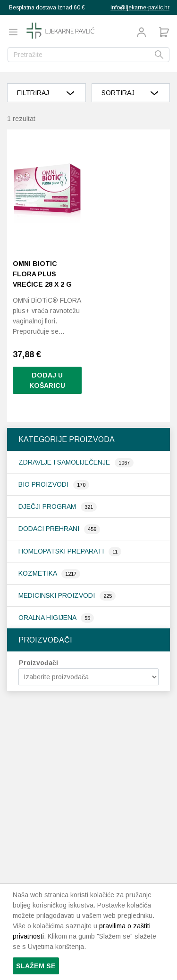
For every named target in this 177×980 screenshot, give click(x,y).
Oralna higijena (48, 618)
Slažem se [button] (36, 966)
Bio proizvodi (44, 484)
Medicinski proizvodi (58, 595)
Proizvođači (38, 663)
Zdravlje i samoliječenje (65, 462)
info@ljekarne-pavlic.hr (140, 8)
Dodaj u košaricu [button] (47, 380)
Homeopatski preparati (62, 551)
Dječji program (48, 506)
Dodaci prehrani (50, 529)
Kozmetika (38, 573)
